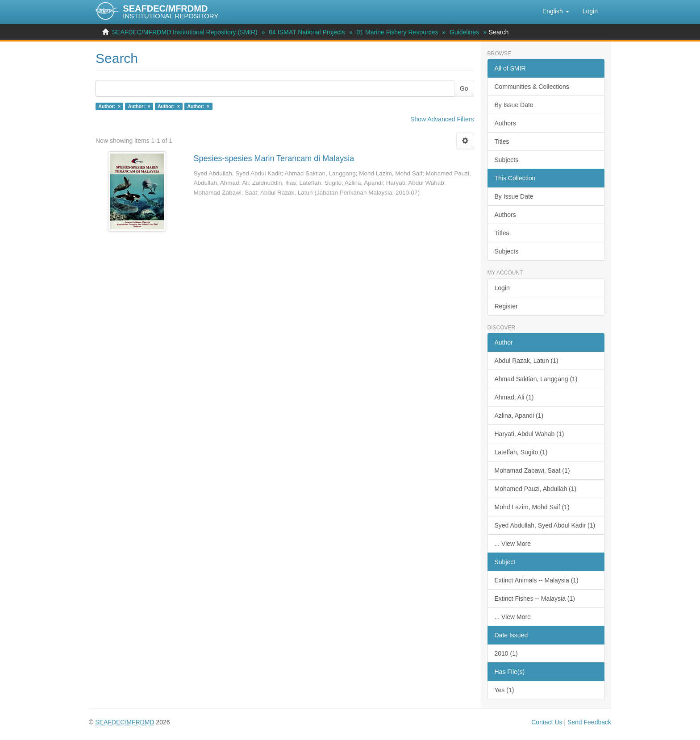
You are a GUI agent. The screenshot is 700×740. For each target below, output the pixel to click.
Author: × (109, 106)
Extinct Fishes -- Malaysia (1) (535, 599)
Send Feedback (589, 722)
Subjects (507, 160)
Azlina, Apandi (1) (519, 416)
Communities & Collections (532, 87)
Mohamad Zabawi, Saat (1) (532, 470)
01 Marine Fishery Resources (398, 32)
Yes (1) (504, 690)
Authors (505, 123)
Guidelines (464, 32)
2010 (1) (506, 653)
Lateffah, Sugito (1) (521, 452)
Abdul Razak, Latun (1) (527, 361)
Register (506, 306)
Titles (502, 141)
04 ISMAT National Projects (307, 32)
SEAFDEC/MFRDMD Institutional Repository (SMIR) (185, 32)
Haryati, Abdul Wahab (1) (529, 434)
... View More (513, 544)
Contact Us (547, 722)
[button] (556, 11)
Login (502, 288)
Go (464, 88)
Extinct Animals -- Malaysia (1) (537, 580)
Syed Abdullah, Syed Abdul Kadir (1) (545, 525)
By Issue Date (514, 105)
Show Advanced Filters (442, 119)
